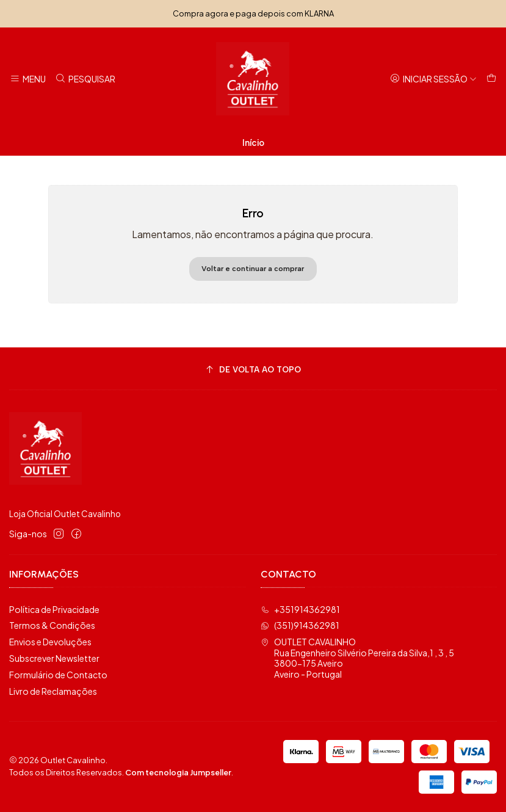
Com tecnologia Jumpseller (178, 772)
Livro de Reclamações (53, 691)
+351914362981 (300, 609)
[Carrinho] (491, 79)
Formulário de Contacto (58, 675)
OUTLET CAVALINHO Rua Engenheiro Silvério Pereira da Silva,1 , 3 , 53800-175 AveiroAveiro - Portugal (357, 658)
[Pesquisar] (85, 79)
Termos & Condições (52, 625)
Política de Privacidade (54, 609)
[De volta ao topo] (253, 370)
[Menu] (28, 79)
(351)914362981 (300, 625)
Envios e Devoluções (50, 642)
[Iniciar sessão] (433, 79)
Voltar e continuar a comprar (253, 269)
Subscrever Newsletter (54, 658)
